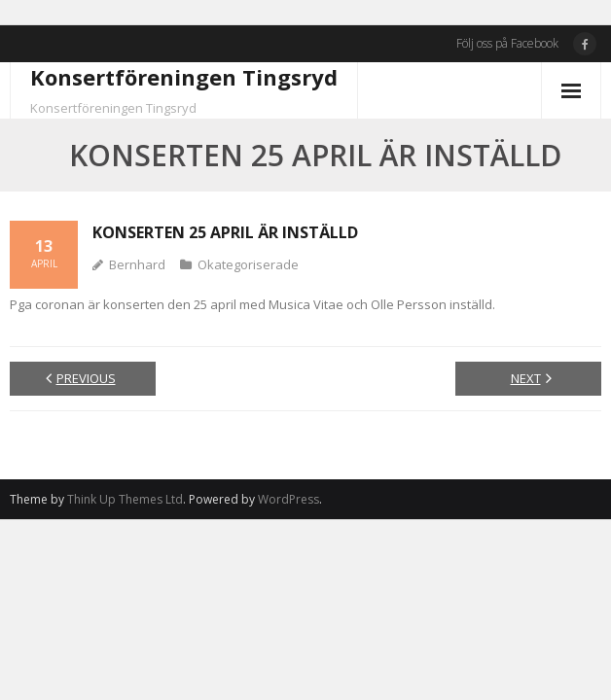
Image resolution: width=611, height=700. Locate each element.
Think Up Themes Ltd (125, 499)
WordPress (288, 499)
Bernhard (137, 264)
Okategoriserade (248, 264)
